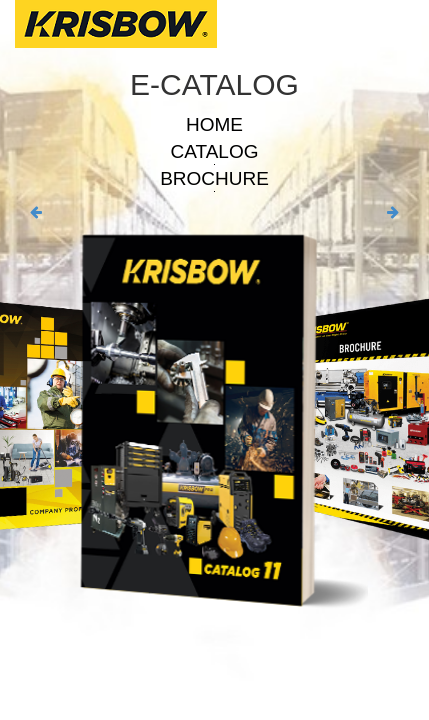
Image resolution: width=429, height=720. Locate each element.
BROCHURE (214, 178)
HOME (214, 124)
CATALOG (215, 151)
